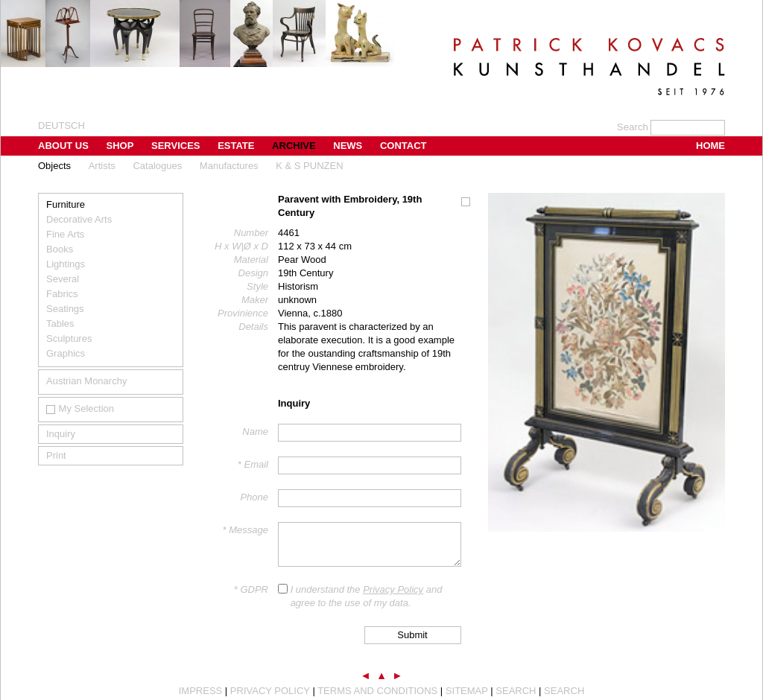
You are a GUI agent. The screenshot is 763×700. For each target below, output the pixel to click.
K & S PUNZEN (309, 166)
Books (60, 249)
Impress (201, 691)
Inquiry (61, 434)
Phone (254, 497)
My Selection (80, 408)
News (348, 146)
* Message (246, 530)
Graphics (66, 353)
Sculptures (69, 338)
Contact (403, 146)
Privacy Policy (393, 589)
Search (516, 691)
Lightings (66, 264)
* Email (253, 464)
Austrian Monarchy (86, 381)
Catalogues (157, 166)
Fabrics (62, 294)
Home (710, 146)
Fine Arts (65, 234)
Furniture (66, 204)
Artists (102, 166)
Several (63, 279)
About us (63, 146)
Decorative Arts (79, 219)
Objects (54, 166)
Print (56, 455)
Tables (60, 324)
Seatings (65, 309)
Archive (294, 146)
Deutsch (61, 125)
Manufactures (229, 166)
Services (176, 146)
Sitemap (467, 691)
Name (255, 432)
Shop (120, 146)
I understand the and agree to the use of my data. (367, 596)
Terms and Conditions (377, 691)
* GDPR (251, 589)
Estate (236, 146)
